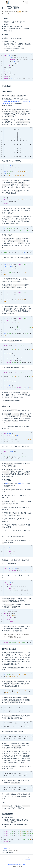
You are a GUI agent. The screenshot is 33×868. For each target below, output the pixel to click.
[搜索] (27, 2)
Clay (5, 12)
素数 (7, 483)
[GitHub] (23, 2)
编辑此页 (6, 848)
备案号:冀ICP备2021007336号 (16, 864)
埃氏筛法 (21, 483)
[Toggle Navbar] (30, 2)
